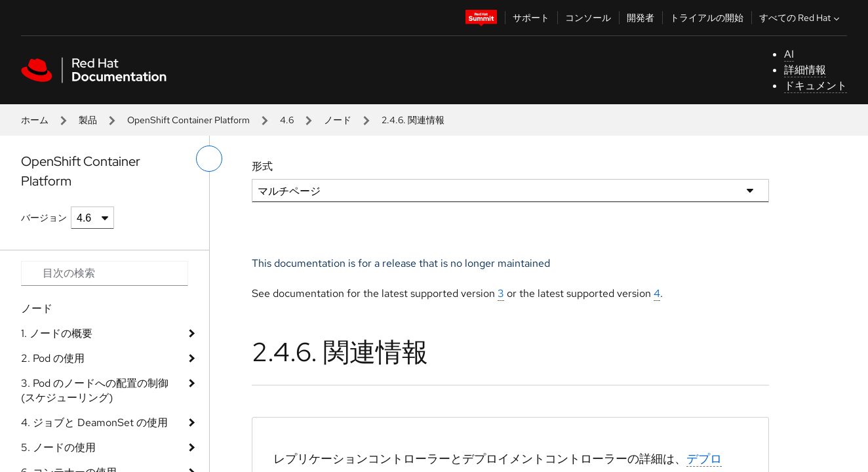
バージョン (44, 218)
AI (789, 54)
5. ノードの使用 (58, 447)
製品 (88, 120)
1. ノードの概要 (57, 333)
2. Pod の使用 (53, 358)
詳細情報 (805, 70)
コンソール (588, 18)
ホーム (35, 120)
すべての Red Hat (801, 18)
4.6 (287, 120)
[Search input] (105, 273)
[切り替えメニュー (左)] (209, 159)
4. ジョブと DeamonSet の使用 (94, 423)
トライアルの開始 (707, 18)
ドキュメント (816, 86)
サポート (531, 18)
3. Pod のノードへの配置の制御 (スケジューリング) (95, 390)
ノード (338, 120)
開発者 (641, 18)
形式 (262, 166)
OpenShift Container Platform (188, 120)
